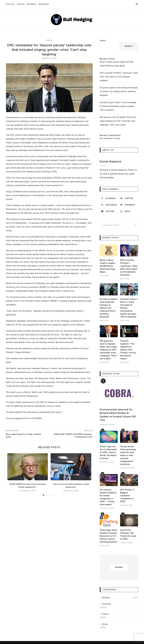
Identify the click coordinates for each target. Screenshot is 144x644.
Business (31, 4)
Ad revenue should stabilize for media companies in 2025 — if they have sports (109, 490)
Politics (10, 4)
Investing (44, 4)
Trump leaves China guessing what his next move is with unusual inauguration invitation (127, 451)
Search (103, 41)
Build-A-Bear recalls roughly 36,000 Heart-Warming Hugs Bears (107, 266)
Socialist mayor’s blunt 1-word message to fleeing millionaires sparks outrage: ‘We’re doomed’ (118, 106)
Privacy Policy (84, 635)
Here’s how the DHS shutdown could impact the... (71, 486)
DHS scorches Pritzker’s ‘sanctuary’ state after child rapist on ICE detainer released (119, 77)
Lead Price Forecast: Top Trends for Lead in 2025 (129, 525)
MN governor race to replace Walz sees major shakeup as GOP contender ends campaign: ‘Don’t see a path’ (118, 121)
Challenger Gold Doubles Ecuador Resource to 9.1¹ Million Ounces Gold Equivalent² (108, 526)
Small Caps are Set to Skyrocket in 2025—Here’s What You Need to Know (109, 448)
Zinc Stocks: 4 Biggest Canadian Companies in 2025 (129, 488)
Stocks (21, 4)
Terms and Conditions (63, 635)
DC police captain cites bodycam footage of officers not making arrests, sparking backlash (119, 92)
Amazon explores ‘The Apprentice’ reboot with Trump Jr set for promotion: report (129, 344)
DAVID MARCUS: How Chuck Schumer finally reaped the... (28, 486)
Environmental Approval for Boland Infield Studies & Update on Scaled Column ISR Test (118, 411)
